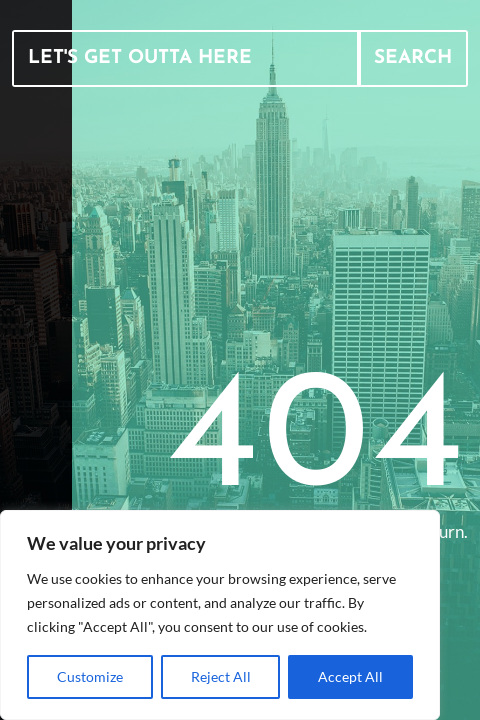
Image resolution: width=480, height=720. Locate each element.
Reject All (221, 676)
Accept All (350, 676)
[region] (220, 615)
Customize (90, 676)
